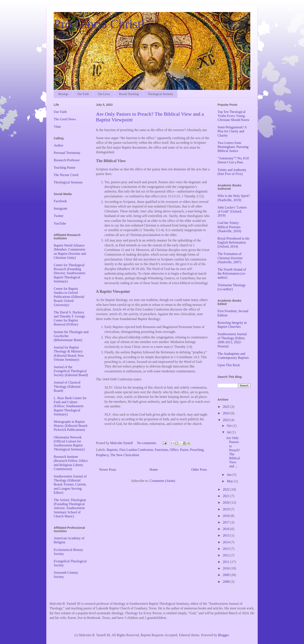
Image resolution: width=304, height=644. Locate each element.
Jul (229, 432)
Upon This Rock (229, 365)
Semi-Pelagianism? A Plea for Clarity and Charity (232, 131)
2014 (227, 542)
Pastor (184, 450)
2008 (227, 582)
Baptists (112, 450)
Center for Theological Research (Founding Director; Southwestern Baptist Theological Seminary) (69, 273)
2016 (227, 529)
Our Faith (83, 94)
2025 (227, 407)
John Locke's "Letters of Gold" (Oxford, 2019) (232, 211)
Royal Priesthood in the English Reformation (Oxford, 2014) (233, 242)
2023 (227, 420)
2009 (227, 575)
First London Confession (136, 450)
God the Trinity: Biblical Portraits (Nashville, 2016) (229, 227)
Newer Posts (108, 470)
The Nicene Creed (66, 175)
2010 (227, 568)
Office (174, 450)
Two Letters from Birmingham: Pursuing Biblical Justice (233, 147)
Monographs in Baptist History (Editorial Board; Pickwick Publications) (71, 426)
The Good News (65, 119)
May (230, 481)
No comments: (147, 443)
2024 (227, 413)
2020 (227, 502)
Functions (161, 450)
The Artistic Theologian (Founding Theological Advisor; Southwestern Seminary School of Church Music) (70, 508)
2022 (227, 489)
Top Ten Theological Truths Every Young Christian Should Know (233, 116)
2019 (227, 509)
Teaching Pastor (64, 167)
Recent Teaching (129, 94)
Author (58, 145)
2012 (227, 555)
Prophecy (102, 455)
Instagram (60, 208)
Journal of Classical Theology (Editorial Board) (67, 386)
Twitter (59, 216)
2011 (227, 562)
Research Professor (67, 160)
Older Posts (199, 470)
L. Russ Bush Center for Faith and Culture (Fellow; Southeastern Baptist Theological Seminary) (70, 406)
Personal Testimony (67, 153)
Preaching (197, 450)
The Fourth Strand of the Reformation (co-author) (232, 273)
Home (154, 470)
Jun (230, 475)
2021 (227, 496)
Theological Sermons (160, 94)
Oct (230, 426)
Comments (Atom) (162, 481)
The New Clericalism (125, 455)
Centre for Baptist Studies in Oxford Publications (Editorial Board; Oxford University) (69, 297)
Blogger (223, 635)
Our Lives (104, 94)
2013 (227, 549)
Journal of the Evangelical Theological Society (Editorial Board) (71, 371)
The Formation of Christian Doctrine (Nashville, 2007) (230, 258)
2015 (227, 535)
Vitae (57, 127)
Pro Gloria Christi (99, 24)
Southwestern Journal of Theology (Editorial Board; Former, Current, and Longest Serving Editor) (70, 484)
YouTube (60, 223)
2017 (227, 522)
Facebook (60, 201)
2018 (227, 516)
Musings (63, 94)
